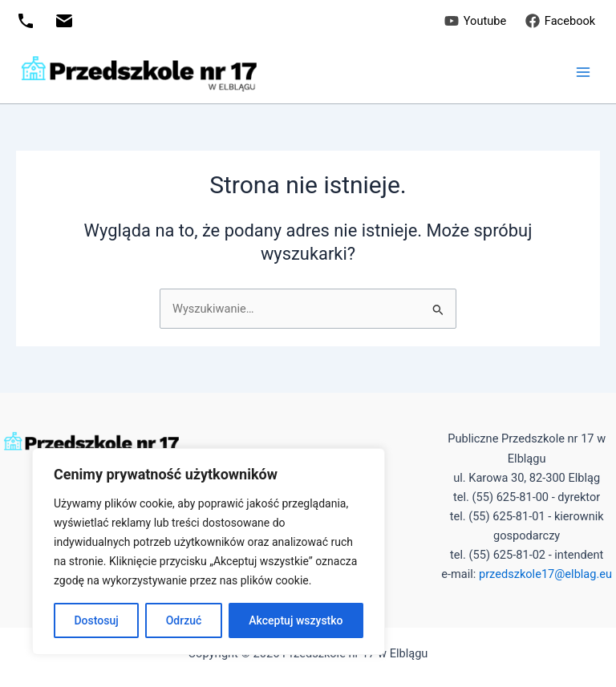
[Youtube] (475, 21)
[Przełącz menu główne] (583, 72)
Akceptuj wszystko (296, 620)
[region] (209, 552)
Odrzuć (184, 620)
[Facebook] (560, 21)
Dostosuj (96, 620)
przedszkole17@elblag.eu (545, 574)
